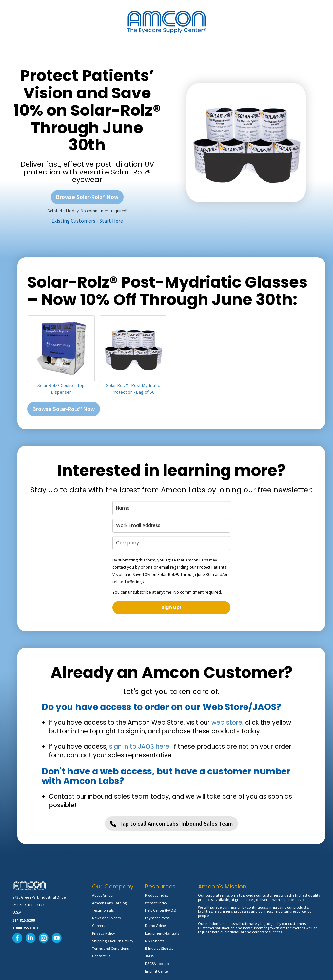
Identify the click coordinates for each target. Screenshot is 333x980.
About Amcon (103, 895)
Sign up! (171, 607)
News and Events (106, 918)
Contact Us (101, 956)
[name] (171, 508)
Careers (98, 925)
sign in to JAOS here (139, 747)
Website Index (156, 903)
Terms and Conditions (110, 948)
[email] (171, 526)
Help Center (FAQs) (161, 910)
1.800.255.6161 (25, 928)
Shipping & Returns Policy (113, 941)
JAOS (149, 956)
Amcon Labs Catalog (109, 903)
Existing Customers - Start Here (87, 221)
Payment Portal (158, 918)
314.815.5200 (24, 920)
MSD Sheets (155, 941)
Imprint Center (157, 971)
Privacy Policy (104, 933)
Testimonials (103, 910)
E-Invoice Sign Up (159, 948)
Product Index (156, 895)
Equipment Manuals (162, 933)
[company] (171, 543)
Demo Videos (156, 925)
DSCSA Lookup (157, 963)
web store (227, 722)
